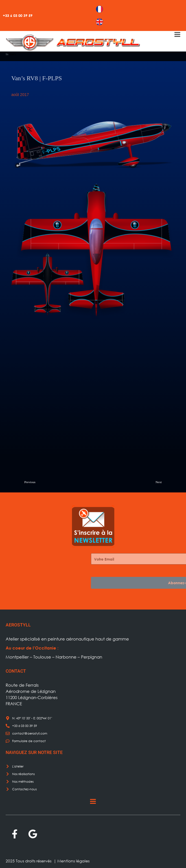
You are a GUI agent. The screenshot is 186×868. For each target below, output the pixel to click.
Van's (12, 54)
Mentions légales (73, 861)
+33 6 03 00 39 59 (18, 15)
